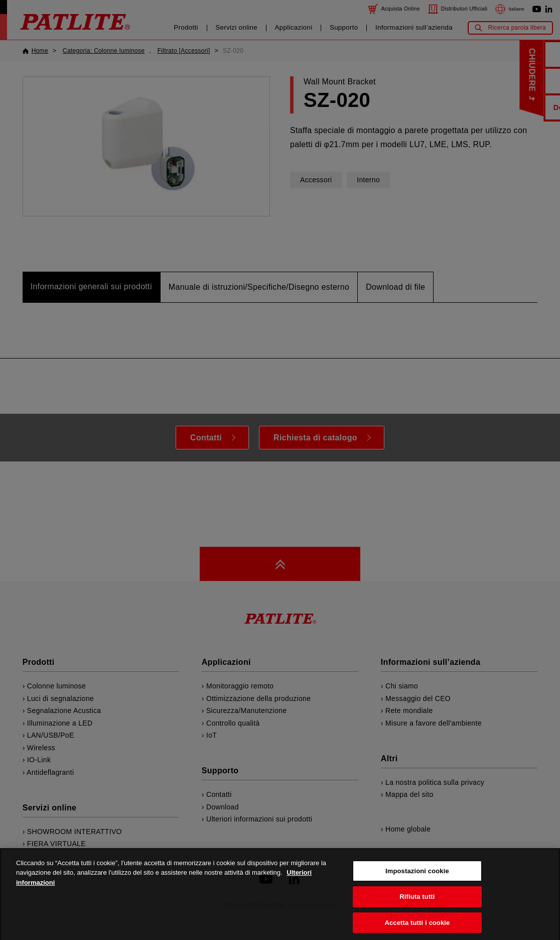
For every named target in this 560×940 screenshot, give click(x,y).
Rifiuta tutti (417, 908)
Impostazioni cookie (417, 883)
